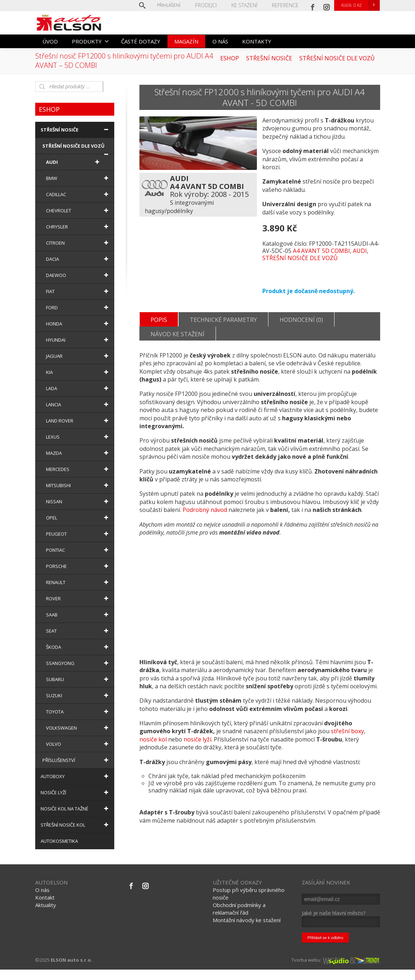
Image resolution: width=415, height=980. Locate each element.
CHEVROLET (78, 211)
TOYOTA (78, 712)
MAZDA (78, 453)
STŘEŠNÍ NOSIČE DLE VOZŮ (300, 258)
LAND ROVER (78, 421)
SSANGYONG (78, 663)
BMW (78, 178)
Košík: (360, 5)
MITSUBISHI (78, 485)
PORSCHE (78, 566)
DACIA (78, 259)
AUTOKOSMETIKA (59, 841)
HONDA (78, 324)
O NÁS (220, 41)
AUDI (360, 251)
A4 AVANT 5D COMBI (321, 251)
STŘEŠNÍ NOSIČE (76, 130)
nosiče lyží (197, 754)
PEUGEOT (78, 534)
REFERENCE (287, 5)
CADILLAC (78, 194)
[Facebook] (313, 5)
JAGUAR (78, 356)
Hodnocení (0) (301, 323)
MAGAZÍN (186, 41)
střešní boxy (347, 745)
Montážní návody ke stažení (247, 931)
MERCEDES (78, 469)
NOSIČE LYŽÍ (76, 792)
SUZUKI (78, 695)
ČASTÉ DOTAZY (141, 41)
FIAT (78, 291)
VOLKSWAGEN (78, 728)
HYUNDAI (78, 340)
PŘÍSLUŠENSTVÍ (77, 760)
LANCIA (78, 405)
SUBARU (78, 679)
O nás (42, 901)
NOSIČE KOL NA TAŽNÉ (76, 809)
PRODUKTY (90, 41)
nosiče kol (153, 754)
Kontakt (45, 908)
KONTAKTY (257, 41)
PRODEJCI (212, 5)
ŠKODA (78, 647)
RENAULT (78, 582)
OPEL (78, 518)
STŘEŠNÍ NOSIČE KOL (76, 825)
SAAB (78, 615)
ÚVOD (50, 41)
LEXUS (78, 437)
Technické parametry (223, 323)
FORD (78, 308)
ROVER (78, 598)
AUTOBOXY (76, 776)
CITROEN (78, 243)
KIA (78, 372)
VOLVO (78, 744)
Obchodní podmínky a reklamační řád (239, 919)
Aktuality (46, 916)
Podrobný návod (205, 524)
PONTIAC (78, 550)
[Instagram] (327, 5)
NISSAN (78, 501)
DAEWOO (78, 275)
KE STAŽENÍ (248, 5)
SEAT (78, 631)
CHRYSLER (78, 227)
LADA (78, 388)
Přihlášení (176, 5)
